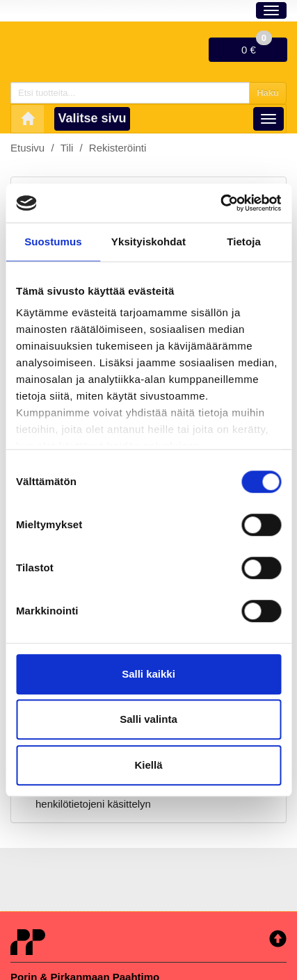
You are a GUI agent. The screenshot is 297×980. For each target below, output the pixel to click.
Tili (67, 148)
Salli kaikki (148, 674)
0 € (257, 47)
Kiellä (148, 765)
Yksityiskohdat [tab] (148, 242)
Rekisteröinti (118, 148)
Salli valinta (148, 719)
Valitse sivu (93, 118)
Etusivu (27, 148)
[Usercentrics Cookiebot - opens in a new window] (220, 203)
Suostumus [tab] (53, 242)
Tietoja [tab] (244, 242)
